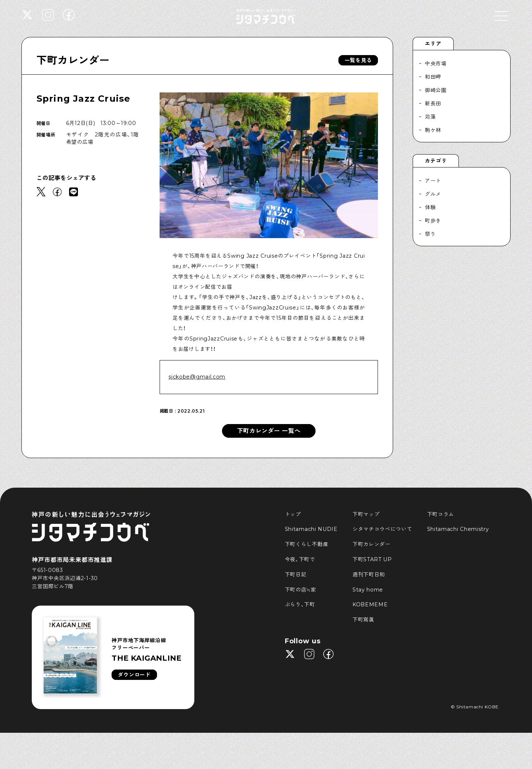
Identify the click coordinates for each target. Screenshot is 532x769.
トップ (293, 514)
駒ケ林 (433, 130)
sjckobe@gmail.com (197, 377)
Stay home (368, 590)
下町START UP (372, 559)
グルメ (433, 194)
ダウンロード (134, 675)
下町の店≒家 (301, 590)
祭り (430, 234)
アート (433, 181)
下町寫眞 (363, 620)
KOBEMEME (370, 604)
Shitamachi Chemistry (458, 529)
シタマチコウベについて (382, 529)
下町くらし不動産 (307, 544)
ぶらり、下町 (300, 604)
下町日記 (296, 575)
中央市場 (436, 64)
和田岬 (433, 77)
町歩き (433, 221)
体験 (430, 207)
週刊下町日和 (369, 575)
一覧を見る (358, 60)
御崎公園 (436, 90)
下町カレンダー (73, 60)
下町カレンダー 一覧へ (269, 431)
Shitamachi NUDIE (311, 529)
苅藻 (430, 117)
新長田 (433, 104)
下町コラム (441, 514)
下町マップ (366, 514)
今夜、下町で (300, 559)
